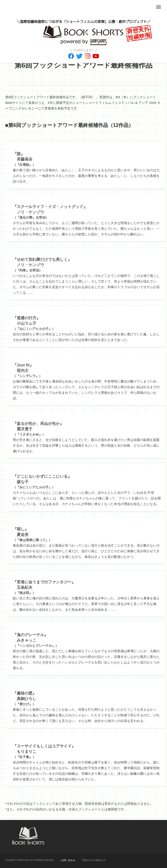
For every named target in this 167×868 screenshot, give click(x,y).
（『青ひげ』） (25, 699)
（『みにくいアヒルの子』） (34, 323)
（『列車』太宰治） (42, 265)
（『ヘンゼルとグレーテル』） (36, 640)
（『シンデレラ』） (28, 371)
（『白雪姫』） (24, 159)
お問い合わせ (68, 860)
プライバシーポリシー (94, 860)
